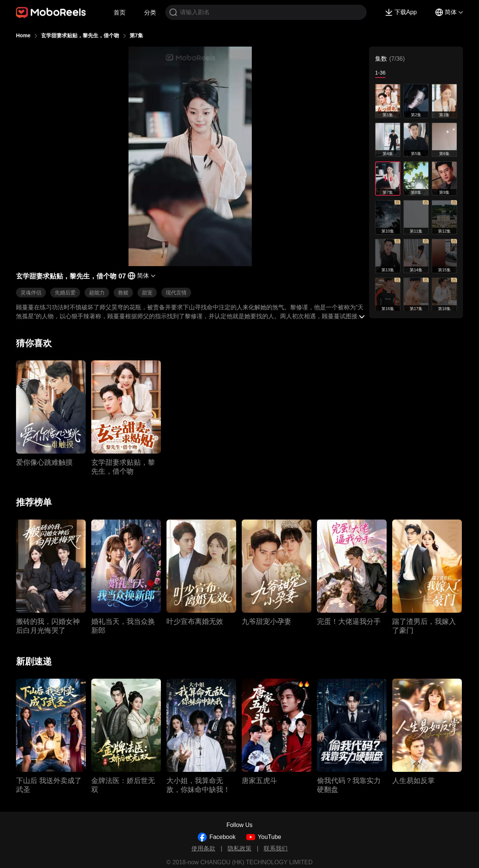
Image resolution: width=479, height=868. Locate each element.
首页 (120, 12)
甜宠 (147, 293)
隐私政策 (239, 848)
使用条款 (203, 848)
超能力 (97, 293)
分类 (150, 12)
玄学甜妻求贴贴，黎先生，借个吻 (80, 35)
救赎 (123, 293)
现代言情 (176, 293)
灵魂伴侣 (31, 293)
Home (23, 35)
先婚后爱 (65, 293)
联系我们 (276, 848)
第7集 (136, 35)
